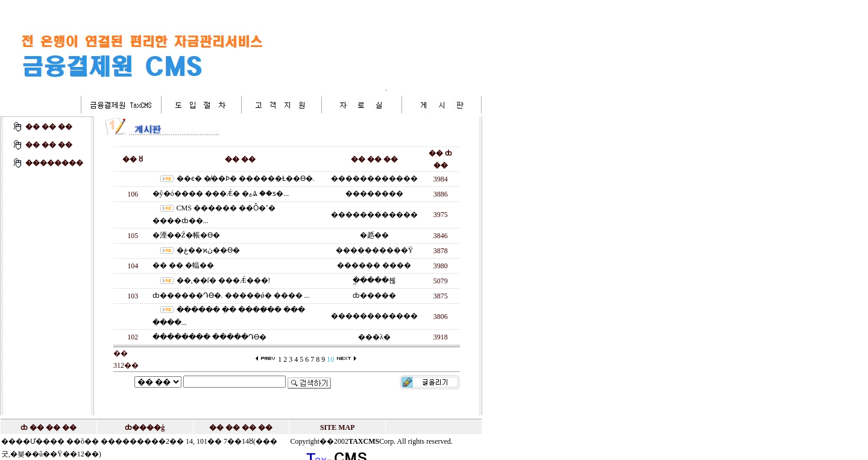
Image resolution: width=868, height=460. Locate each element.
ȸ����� (374, 295)
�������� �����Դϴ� (209, 337)
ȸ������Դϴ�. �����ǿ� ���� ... (231, 295)
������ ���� (374, 265)
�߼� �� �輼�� (183, 265)
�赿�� (374, 235)
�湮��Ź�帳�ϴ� (186, 235)
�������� (374, 194)
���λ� (374, 337)
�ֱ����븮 (374, 280)
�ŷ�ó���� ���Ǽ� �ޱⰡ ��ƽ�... (221, 194)
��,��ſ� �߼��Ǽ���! (224, 280)
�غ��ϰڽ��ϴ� (208, 250)
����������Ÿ (375, 250)
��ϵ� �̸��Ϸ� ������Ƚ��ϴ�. (246, 178)
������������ (374, 178)
